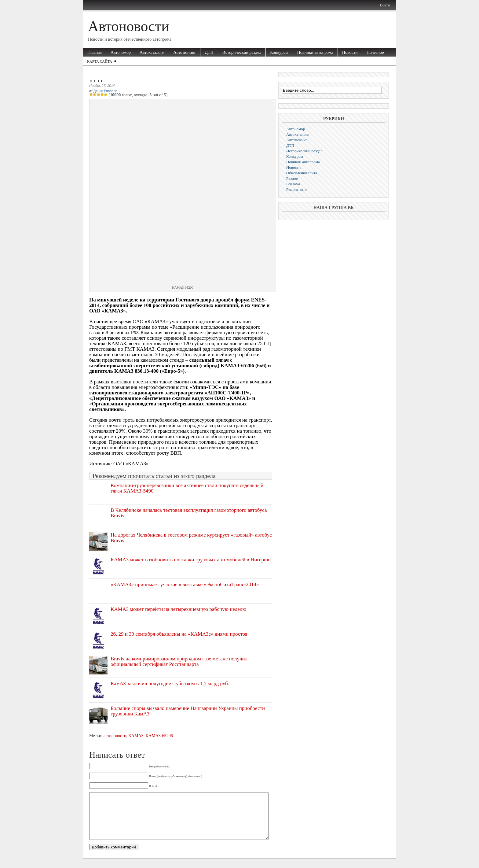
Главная (95, 52)
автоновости (115, 736)
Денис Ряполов (105, 91)
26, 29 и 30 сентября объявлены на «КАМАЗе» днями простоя (179, 634)
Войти (385, 5)
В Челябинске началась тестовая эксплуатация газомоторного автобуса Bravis (189, 513)
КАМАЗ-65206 (159, 736)
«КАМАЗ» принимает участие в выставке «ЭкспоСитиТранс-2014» (185, 584)
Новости (350, 52)
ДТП (209, 52)
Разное (292, 178)
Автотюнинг (185, 52)
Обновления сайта (302, 173)
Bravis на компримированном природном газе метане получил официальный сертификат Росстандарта (179, 661)
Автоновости (129, 26)
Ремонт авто (296, 189)
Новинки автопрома (315, 52)
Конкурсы (279, 52)
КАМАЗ (136, 736)
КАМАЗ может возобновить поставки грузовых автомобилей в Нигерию (191, 560)
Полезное (375, 52)
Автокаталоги (152, 52)
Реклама (293, 184)
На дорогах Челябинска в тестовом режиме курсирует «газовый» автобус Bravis (191, 538)
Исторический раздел (242, 52)
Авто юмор (121, 52)
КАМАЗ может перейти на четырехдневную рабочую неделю (178, 609)
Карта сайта (100, 61)
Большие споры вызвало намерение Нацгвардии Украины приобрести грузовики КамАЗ (188, 711)
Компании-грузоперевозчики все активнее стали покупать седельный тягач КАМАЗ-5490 (187, 488)
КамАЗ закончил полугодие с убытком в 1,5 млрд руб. (170, 683)
